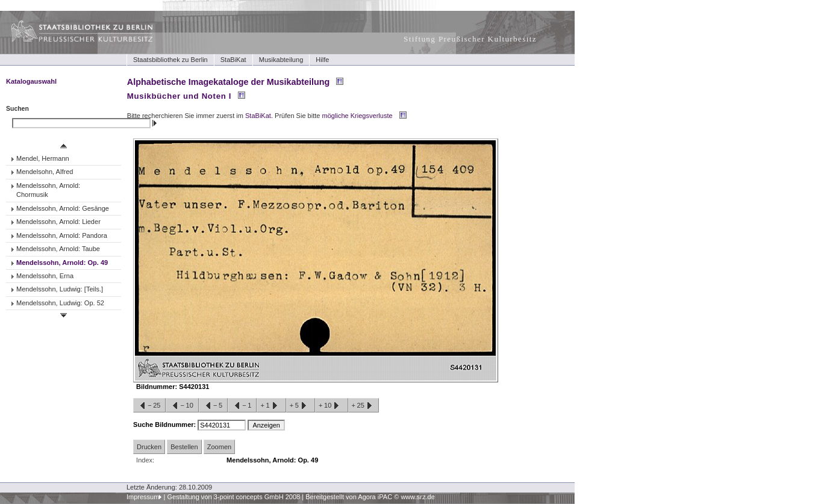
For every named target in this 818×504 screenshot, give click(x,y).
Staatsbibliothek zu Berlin (170, 60)
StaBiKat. (259, 116)
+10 (331, 406)
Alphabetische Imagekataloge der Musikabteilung (228, 82)
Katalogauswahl (31, 81)
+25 (364, 406)
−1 (242, 406)
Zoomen (219, 447)
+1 (271, 406)
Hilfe (322, 60)
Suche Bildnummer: (165, 425)
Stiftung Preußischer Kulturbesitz (470, 39)
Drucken (149, 447)
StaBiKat (233, 60)
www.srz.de (417, 497)
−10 (182, 406)
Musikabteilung (281, 60)
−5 (213, 406)
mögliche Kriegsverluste (357, 116)
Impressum (143, 497)
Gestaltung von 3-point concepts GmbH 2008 (233, 497)
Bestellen (184, 447)
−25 (149, 406)
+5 (301, 406)
